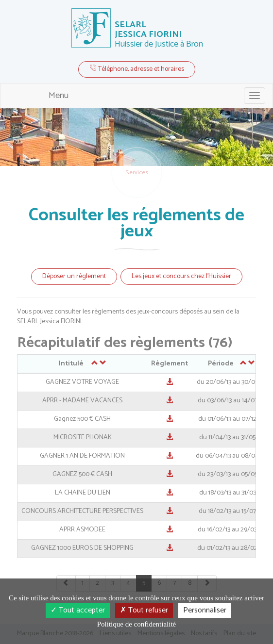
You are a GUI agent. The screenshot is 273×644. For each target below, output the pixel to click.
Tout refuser (144, 610)
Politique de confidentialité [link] (136, 624)
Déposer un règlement (74, 276)
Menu (59, 96)
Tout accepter (78, 610)
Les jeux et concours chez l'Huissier (181, 276)
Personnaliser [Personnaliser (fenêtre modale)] (205, 610)
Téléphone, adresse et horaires (137, 69)
